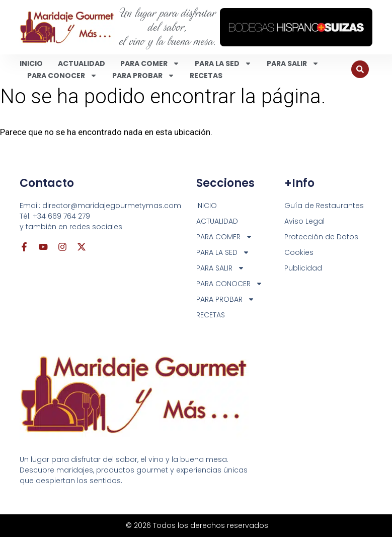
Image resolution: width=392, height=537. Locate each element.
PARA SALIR (293, 63)
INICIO (31, 63)
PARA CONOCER (62, 76)
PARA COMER (150, 63)
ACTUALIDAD (82, 63)
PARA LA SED (223, 63)
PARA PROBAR (143, 76)
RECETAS (206, 76)
